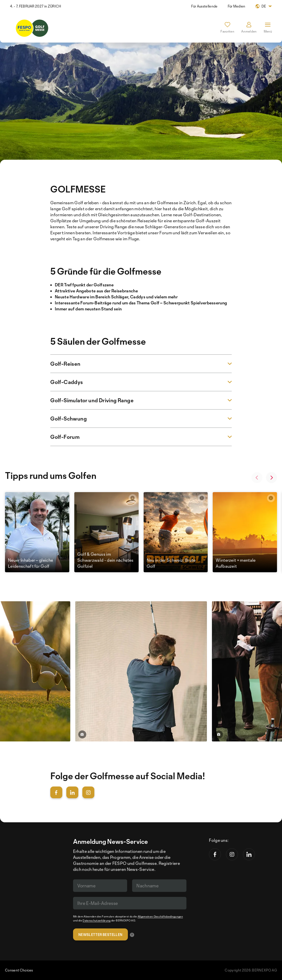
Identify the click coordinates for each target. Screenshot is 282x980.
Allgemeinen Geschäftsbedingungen (160, 916)
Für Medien (237, 6)
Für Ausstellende (204, 6)
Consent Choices (19, 970)
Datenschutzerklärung (96, 920)
